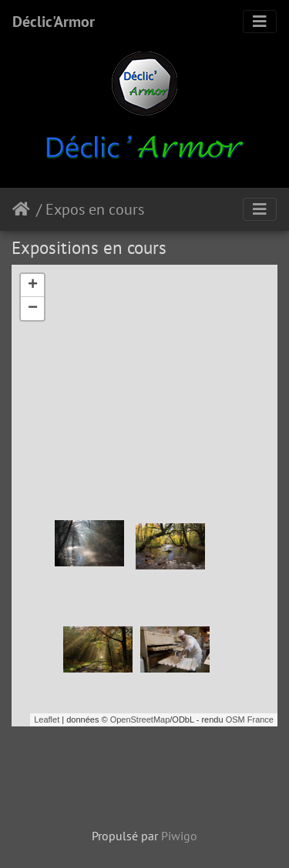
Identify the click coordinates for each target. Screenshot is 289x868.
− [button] (33, 309)
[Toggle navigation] (260, 22)
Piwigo (179, 836)
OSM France (250, 719)
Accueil (24, 209)
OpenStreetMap (140, 719)
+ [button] (33, 285)
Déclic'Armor (54, 22)
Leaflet (47, 719)
